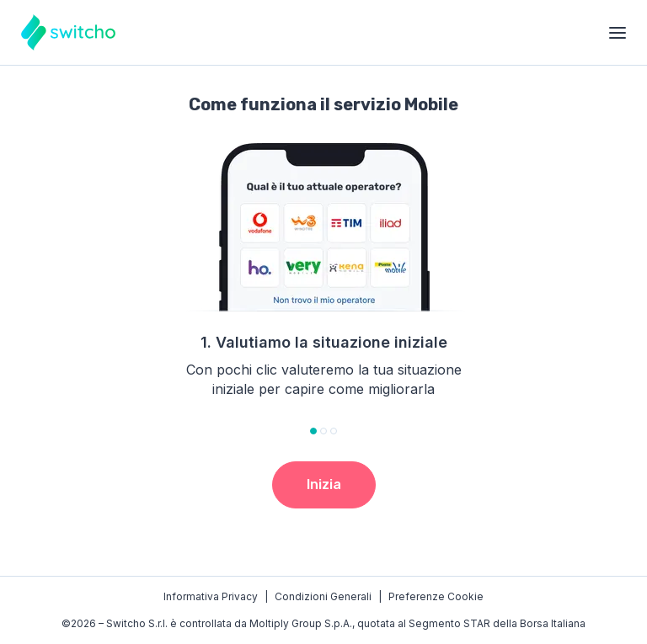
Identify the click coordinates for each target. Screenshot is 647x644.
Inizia (324, 484)
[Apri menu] (618, 33)
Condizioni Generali (323, 596)
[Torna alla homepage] (68, 32)
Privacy (211, 597)
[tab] (313, 431)
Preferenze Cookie (436, 596)
